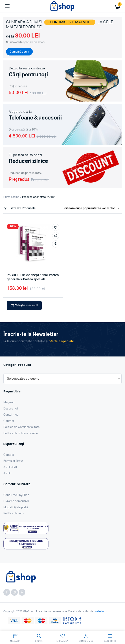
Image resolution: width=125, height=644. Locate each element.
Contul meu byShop (16, 495)
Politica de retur (14, 514)
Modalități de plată (16, 508)
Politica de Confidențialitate (21, 427)
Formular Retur (13, 461)
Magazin (9, 402)
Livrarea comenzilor (16, 501)
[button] (56, 227)
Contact (9, 421)
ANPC (7, 473)
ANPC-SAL (11, 467)
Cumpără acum (19, 52)
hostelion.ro (101, 611)
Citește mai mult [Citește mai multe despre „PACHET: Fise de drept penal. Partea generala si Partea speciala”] (24, 306)
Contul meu (11, 415)
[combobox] (62, 379)
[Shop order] (92, 208)
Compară (56, 236)
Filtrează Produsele (20, 208)
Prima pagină (11, 197)
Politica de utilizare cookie (21, 433)
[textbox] (23, 379)
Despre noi (11, 409)
